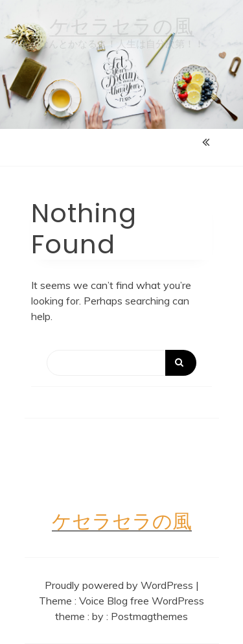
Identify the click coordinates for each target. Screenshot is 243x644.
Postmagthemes (149, 616)
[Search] (121, 363)
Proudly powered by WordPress (120, 585)
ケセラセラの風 (121, 26)
